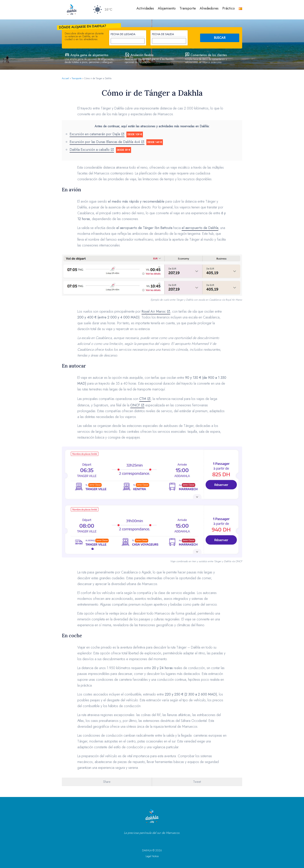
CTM (143, 399)
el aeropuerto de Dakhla (200, 228)
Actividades (145, 8)
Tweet (197, 782)
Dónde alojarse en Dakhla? (83, 27)
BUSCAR (220, 38)
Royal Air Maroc (154, 311)
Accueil (65, 78)
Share (107, 782)
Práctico (229, 8)
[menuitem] (240, 9)
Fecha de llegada (123, 34)
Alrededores (209, 8)
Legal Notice (152, 856)
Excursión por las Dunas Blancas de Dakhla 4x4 (105, 142)
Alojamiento (167, 8)
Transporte (188, 8)
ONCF (135, 405)
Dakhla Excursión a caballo (90, 150)
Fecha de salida (163, 34)
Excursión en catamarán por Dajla (95, 134)
